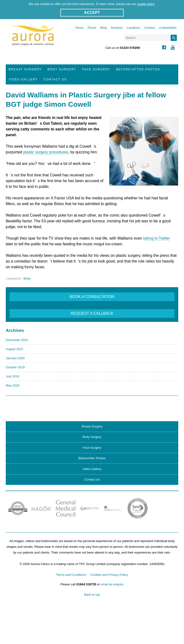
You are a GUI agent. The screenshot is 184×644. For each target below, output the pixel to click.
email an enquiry (112, 584)
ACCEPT (92, 13)
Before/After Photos (138, 69)
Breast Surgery (25, 69)
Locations (133, 28)
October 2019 (15, 367)
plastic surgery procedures (46, 152)
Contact (150, 28)
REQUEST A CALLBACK (92, 313)
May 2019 (13, 385)
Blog (103, 28)
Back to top (92, 595)
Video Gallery (23, 79)
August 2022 (14, 349)
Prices (92, 28)
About (79, 28)
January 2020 (15, 358)
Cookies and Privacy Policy (109, 575)
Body (27, 278)
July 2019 (12, 376)
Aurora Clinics (33, 39)
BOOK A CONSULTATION (92, 297)
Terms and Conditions (71, 575)
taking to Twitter (157, 238)
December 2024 (17, 340)
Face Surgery (96, 69)
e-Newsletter (168, 28)
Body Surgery (62, 69)
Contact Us (55, 79)
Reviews (117, 28)
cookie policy (146, 4)
